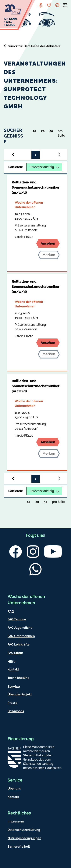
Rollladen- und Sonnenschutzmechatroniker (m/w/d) (36, 187)
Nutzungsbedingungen (24, 838)
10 (36, 132)
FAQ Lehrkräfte (19, 644)
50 (52, 132)
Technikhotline (18, 678)
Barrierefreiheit (19, 847)
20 (44, 132)
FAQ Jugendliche (20, 628)
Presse (12, 703)
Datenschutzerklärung (24, 830)
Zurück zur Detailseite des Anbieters (34, 46)
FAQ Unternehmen (21, 636)
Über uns (14, 788)
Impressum (16, 821)
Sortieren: (16, 167)
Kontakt (13, 669)
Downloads (16, 711)
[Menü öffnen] (65, 6)
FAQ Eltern (15, 653)
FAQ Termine (17, 619)
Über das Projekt (20, 694)
